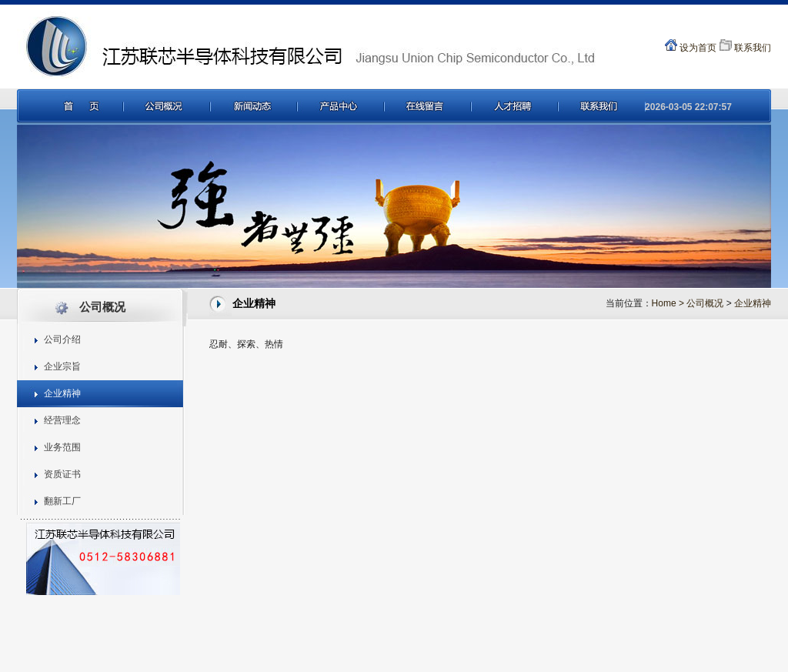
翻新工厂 (62, 501)
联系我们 (745, 48)
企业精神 (62, 393)
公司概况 (705, 303)
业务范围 (62, 447)
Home (669, 303)
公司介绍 (62, 339)
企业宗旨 (62, 366)
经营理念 (62, 420)
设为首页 (691, 48)
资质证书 (62, 474)
